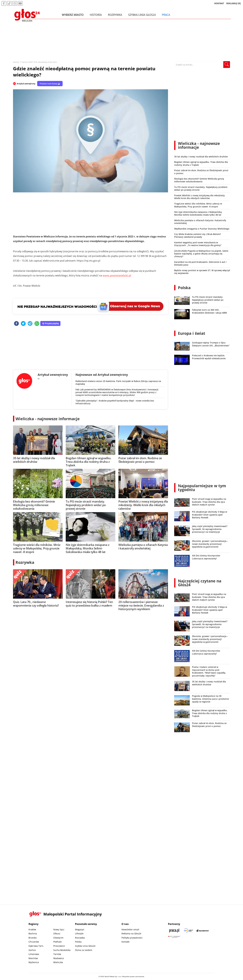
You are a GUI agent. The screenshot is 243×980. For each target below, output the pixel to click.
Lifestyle (79, 933)
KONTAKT (219, 4)
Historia (96, 15)
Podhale (57, 942)
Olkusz (57, 933)
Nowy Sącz (59, 929)
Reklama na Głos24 (131, 933)
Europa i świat (192, 333)
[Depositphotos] (203, 931)
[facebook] (16, 324)
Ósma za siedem (84, 950)
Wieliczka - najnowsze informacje (48, 419)
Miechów (33, 958)
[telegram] (30, 324)
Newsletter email (130, 929)
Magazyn (80, 929)
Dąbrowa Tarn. (36, 946)
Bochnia (33, 933)
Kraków (32, 929)
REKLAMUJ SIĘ (234, 4)
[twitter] (23, 324)
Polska (184, 288)
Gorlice (32, 950)
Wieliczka (58, 962)
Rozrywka (116, 15)
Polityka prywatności (132, 938)
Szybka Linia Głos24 (143, 15)
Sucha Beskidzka (62, 950)
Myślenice (34, 962)
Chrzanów (34, 942)
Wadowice (59, 958)
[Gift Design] (174, 937)
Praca (167, 15)
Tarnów (57, 954)
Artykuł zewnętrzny (26, 84)
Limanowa (34, 954)
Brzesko (33, 938)
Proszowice (59, 946)
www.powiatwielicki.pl (117, 275)
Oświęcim (58, 938)
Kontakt (125, 942)
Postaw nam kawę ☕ (50, 84)
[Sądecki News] (188, 931)
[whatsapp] (37, 324)
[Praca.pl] (174, 931)
